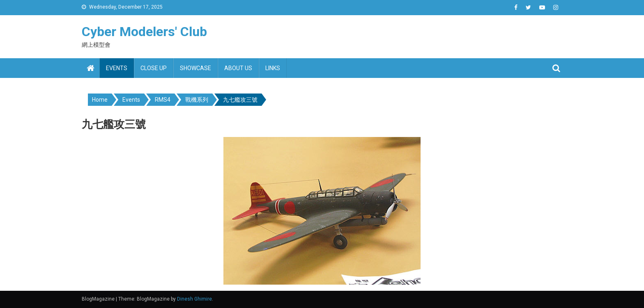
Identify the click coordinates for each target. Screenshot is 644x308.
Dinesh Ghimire (194, 299)
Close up (154, 68)
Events (117, 68)
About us (238, 68)
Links (273, 68)
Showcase (195, 68)
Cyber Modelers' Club (144, 32)
